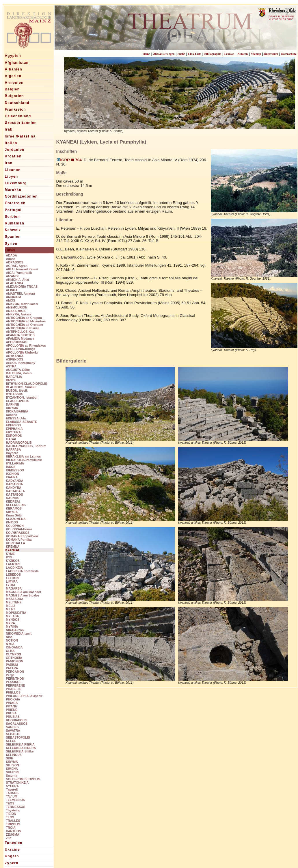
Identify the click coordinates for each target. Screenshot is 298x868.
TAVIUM (12, 796)
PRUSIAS (13, 717)
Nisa (9, 637)
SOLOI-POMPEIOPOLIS (23, 779)
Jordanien (15, 150)
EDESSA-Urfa (16, 418)
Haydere (12, 453)
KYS (9, 557)
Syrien (11, 244)
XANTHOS (14, 831)
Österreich (15, 203)
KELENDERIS (16, 505)
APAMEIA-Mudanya (20, 339)
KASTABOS (15, 495)
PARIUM (12, 665)
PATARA (12, 668)
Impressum (271, 54)
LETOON (12, 578)
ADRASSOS (15, 262)
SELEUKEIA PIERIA (20, 744)
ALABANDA (15, 283)
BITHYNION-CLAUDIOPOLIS (27, 384)
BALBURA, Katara (19, 373)
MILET (11, 609)
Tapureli (12, 789)
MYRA (11, 623)
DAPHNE (13, 404)
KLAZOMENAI (16, 519)
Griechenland (18, 116)
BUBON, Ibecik (17, 391)
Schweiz (13, 230)
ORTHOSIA (14, 658)
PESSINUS (14, 682)
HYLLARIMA (15, 463)
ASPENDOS (15, 359)
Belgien (12, 89)
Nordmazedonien (21, 196)
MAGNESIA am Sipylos (23, 595)
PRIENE (12, 710)
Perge (10, 675)
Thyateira (13, 810)
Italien (11, 143)
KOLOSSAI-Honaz (19, 529)
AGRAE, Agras (17, 266)
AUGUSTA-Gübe (18, 370)
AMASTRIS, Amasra (21, 293)
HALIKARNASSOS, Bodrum (26, 446)
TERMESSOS (16, 807)
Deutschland (17, 103)
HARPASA (14, 449)
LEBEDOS (14, 575)
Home (146, 54)
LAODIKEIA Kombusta (22, 571)
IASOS (11, 467)
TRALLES (13, 821)
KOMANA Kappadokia (22, 536)
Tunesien (14, 843)
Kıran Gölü (14, 515)
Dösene (12, 415)
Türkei (10, 250)
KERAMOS (14, 508)
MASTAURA (15, 599)
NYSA (10, 644)
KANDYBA (14, 488)
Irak (9, 129)
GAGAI (11, 439)
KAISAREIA (15, 484)
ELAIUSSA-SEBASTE (22, 422)
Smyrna (12, 776)
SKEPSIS (13, 772)
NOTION (12, 640)
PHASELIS (14, 689)
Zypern (12, 863)
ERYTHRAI (14, 432)
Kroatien (13, 156)
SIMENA (12, 769)
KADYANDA (15, 481)
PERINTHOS (15, 679)
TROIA (11, 828)
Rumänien (15, 223)
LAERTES (13, 564)
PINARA (12, 703)
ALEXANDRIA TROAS (22, 287)
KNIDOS (12, 522)
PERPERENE (16, 685)
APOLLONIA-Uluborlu (22, 352)
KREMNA (13, 547)
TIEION (11, 814)
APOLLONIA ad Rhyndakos (26, 345)
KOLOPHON (15, 526)
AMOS (11, 300)
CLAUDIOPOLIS (18, 401)
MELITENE (14, 602)
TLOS (10, 817)
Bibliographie (213, 54)
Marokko (13, 190)
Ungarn (12, 856)
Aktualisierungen (164, 54)
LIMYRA (12, 581)
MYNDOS (13, 620)
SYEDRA (12, 786)
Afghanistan (17, 63)
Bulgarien (14, 96)
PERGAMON (15, 672)
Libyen (12, 176)
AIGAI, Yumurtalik (19, 273)
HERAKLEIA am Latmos (24, 456)
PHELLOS (13, 692)
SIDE (10, 758)
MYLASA (13, 616)
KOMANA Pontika (19, 540)
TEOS (10, 803)
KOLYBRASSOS (18, 533)
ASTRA (11, 366)
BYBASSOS (15, 394)
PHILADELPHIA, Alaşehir (24, 696)
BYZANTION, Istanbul (22, 397)
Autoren (243, 54)
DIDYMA (12, 408)
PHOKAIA (13, 699)
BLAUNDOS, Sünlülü (21, 387)
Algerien (13, 76)
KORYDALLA (16, 543)
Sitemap (256, 54)
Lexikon (229, 54)
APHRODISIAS (17, 342)
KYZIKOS (13, 561)
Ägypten (13, 56)
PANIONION (15, 661)
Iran (9, 163)
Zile (9, 838)
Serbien (12, 217)
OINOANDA (14, 647)
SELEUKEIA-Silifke (20, 751)
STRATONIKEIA (17, 782)
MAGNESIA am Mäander (24, 592)
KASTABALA (16, 491)
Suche (181, 54)
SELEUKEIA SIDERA (21, 748)
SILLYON (13, 765)
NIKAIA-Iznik (15, 630)
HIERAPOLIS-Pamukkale (24, 460)
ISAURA (12, 477)
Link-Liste (195, 54)
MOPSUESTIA (16, 613)
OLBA (10, 651)
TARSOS (12, 793)
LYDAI (11, 585)
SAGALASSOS (17, 724)
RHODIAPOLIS (17, 720)
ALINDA (12, 290)
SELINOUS (14, 755)
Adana (11, 259)
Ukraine (12, 850)
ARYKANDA (15, 356)
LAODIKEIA (15, 568)
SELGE (11, 741)
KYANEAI (12, 550)
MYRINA (12, 627)
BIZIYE (11, 380)
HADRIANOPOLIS (19, 443)
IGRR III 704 (69, 160)
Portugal (13, 210)
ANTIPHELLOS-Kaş (20, 332)
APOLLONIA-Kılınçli (21, 349)
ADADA (12, 255)
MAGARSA (14, 588)
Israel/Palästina (20, 136)
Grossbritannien (21, 123)
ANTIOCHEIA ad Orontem (25, 325)
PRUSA (11, 713)
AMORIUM (14, 297)
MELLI (11, 606)
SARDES (12, 727)
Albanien (14, 69)
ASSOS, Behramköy (21, 363)
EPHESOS (14, 425)
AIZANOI (12, 276)
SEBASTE (13, 734)
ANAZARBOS (16, 311)
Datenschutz (289, 54)
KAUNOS (13, 498)
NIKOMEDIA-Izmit (19, 633)
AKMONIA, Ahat (18, 280)
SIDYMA (12, 762)
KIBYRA (12, 512)
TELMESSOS (16, 800)
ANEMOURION (17, 307)
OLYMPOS (14, 654)
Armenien (14, 83)
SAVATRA (13, 731)
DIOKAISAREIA (17, 411)
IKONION (13, 474)
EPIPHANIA (14, 429)
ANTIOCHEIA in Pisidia (23, 328)
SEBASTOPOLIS (18, 737)
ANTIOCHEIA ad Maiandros (26, 321)
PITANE (12, 706)
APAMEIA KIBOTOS (20, 335)
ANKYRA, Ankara (19, 314)
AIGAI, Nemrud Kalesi (22, 269)
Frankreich (15, 109)
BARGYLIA (14, 377)
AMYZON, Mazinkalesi (22, 304)
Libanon (13, 170)
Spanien (13, 237)
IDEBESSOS (15, 470)
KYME (11, 554)
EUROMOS (14, 436)
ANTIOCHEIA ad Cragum (24, 318)
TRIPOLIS (13, 824)
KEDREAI (13, 501)
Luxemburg (16, 183)
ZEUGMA (13, 834)
